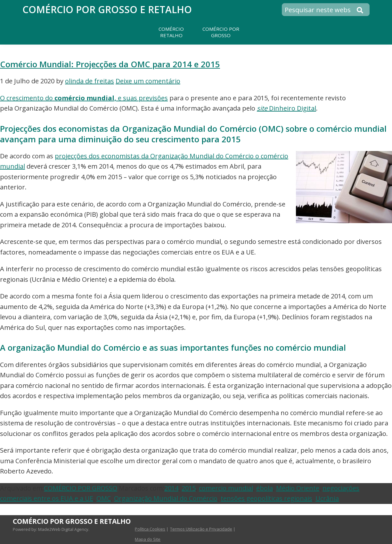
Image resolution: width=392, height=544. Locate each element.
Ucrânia (327, 498)
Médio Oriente (298, 488)
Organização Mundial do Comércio (166, 498)
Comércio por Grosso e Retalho (107, 9)
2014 (171, 488)
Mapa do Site (148, 539)
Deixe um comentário (148, 81)
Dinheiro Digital (286, 108)
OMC (104, 498)
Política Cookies (150, 529)
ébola (265, 488)
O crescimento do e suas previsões (84, 98)
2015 (189, 488)
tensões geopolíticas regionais (266, 498)
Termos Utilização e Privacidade (201, 529)
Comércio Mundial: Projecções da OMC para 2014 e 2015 (110, 64)
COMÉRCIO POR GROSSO (81, 488)
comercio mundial (226, 488)
